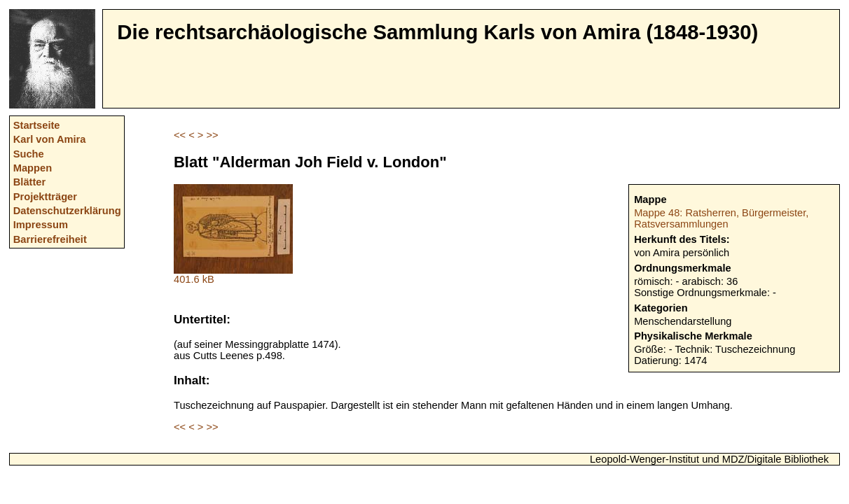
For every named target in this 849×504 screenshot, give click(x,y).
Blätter (29, 182)
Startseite (37, 125)
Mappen (33, 168)
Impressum (41, 225)
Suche (29, 154)
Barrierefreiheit (50, 239)
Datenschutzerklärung (67, 211)
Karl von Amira (50, 139)
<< (180, 135)
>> (212, 135)
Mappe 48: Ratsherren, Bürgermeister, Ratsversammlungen (721, 218)
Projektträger (45, 197)
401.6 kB (233, 275)
